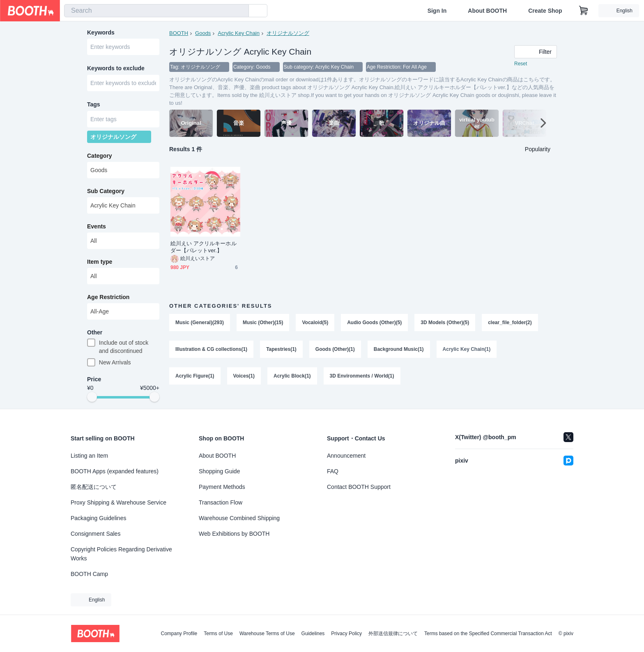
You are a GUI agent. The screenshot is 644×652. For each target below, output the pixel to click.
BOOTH (179, 33)
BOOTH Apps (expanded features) (115, 471)
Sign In (437, 11)
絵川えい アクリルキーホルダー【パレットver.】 (204, 247)
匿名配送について (94, 487)
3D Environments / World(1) (362, 377)
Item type (100, 263)
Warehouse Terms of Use (267, 634)
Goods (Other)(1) (335, 350)
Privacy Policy (346, 634)
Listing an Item (89, 456)
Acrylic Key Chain (239, 33)
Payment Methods (222, 487)
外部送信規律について (393, 634)
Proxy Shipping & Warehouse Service (118, 502)
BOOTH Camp (89, 574)
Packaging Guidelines (98, 518)
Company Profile (179, 634)
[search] (241, 11)
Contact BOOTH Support (359, 487)
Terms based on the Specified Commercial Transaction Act (488, 634)
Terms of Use (218, 634)
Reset (521, 64)
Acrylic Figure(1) (195, 377)
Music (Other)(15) (263, 323)
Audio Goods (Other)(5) (375, 323)
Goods (203, 33)
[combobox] (156, 11)
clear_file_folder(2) (510, 323)
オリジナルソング (288, 33)
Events (97, 228)
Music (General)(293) (200, 323)
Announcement (346, 456)
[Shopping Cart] (584, 11)
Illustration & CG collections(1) (211, 350)
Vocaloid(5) (315, 323)
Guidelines (313, 634)
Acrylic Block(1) (292, 377)
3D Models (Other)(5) (445, 323)
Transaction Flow (221, 502)
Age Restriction (108, 299)
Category (100, 157)
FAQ (333, 471)
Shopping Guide (219, 471)
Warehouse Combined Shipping (239, 518)
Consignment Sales (95, 534)
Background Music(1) (399, 350)
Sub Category (106, 193)
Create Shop (545, 11)
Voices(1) (244, 377)
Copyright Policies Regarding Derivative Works (121, 554)
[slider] (92, 399)
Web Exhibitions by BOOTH (234, 534)
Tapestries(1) (281, 350)
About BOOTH (487, 11)
